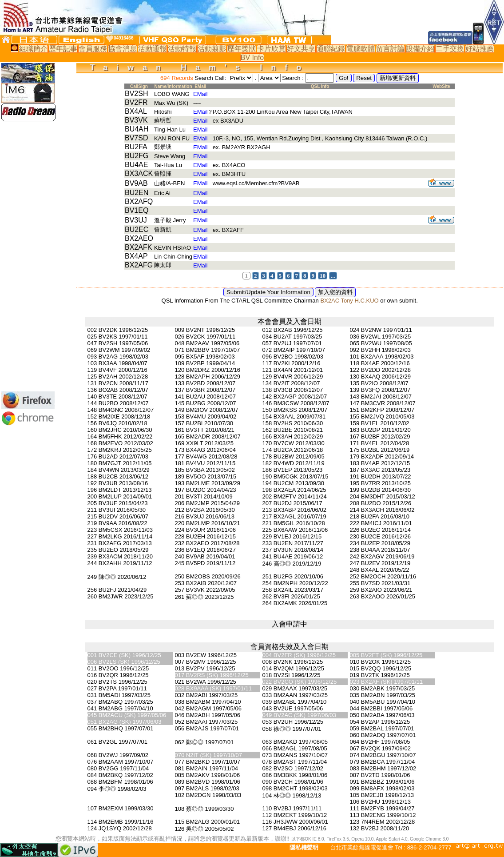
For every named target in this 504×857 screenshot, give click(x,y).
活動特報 (182, 49)
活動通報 (152, 49)
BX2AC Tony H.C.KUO (349, 301)
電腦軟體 (361, 49)
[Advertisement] (28, 256)
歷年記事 (63, 49)
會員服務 (93, 49)
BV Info (252, 58)
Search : (294, 78)
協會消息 (123, 49)
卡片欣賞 (271, 49)
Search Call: (210, 78)
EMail (200, 94)
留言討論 (390, 49)
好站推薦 (480, 49)
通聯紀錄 (331, 49)
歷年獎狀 (242, 49)
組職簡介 (33, 49)
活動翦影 (212, 49)
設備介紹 (420, 49)
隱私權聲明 (304, 847)
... (333, 276)
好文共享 (301, 49)
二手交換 (450, 49)
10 (323, 276)
